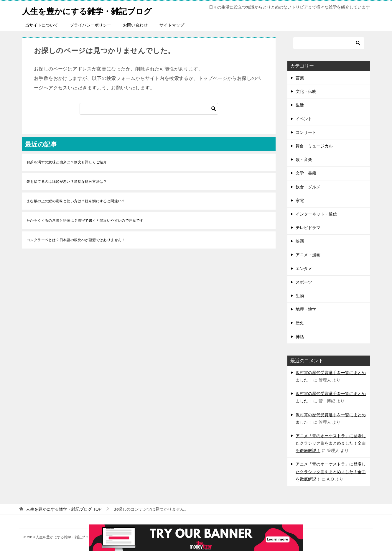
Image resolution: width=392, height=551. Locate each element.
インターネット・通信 (316, 214)
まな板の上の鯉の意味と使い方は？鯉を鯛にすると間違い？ (76, 201)
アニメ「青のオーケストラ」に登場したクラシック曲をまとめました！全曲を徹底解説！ (331, 443)
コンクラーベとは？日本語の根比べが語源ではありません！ (76, 240)
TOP (64, 509)
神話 (300, 337)
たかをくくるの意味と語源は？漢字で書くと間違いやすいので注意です (85, 221)
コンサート (306, 132)
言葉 (300, 78)
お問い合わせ (135, 25)
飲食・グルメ (308, 187)
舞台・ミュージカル (314, 146)
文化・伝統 (306, 91)
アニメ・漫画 (308, 255)
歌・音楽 (304, 159)
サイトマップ (172, 25)
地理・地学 (306, 309)
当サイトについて (42, 25)
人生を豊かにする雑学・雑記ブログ (94, 10)
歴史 (300, 323)
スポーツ (304, 282)
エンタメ (304, 269)
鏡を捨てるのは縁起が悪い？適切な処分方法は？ (67, 182)
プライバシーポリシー (90, 25)
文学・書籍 (306, 173)
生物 (300, 296)
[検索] (149, 109)
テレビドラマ (308, 228)
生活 (300, 105)
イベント (304, 119)
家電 (300, 200)
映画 (300, 241)
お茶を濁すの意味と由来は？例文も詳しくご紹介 (67, 162)
